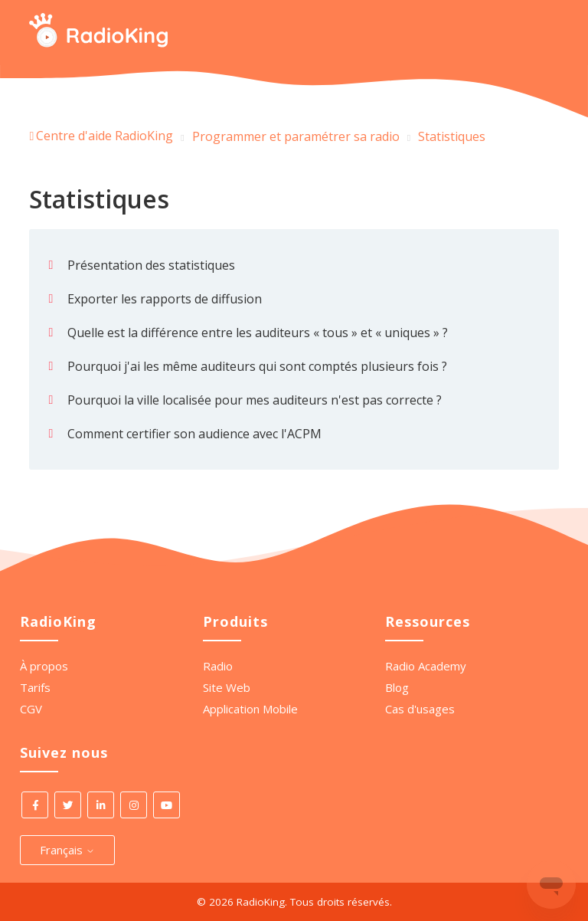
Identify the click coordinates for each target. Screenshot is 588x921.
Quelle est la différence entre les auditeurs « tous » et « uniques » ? (258, 333)
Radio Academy (426, 666)
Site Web (227, 687)
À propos (44, 666)
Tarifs (35, 687)
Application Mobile (250, 709)
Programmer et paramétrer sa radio (296, 136)
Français (67, 850)
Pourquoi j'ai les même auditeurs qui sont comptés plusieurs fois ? (257, 366)
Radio (218, 666)
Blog (397, 687)
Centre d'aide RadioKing (105, 136)
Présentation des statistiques (151, 265)
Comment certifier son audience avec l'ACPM (194, 434)
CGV (31, 709)
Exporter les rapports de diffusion (165, 299)
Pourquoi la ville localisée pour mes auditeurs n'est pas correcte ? (255, 400)
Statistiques (452, 136)
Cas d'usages (420, 709)
